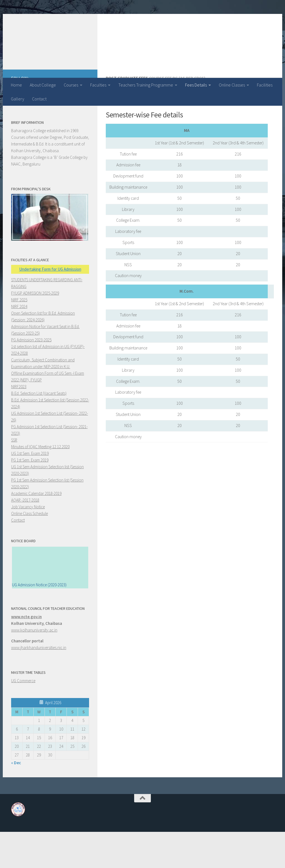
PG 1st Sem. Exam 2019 (30, 496)
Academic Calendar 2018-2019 (36, 530)
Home (16, 85)
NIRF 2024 (19, 343)
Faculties (98, 85)
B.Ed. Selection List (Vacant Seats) (39, 429)
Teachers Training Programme (146, 85)
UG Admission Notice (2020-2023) (39, 622)
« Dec (16, 799)
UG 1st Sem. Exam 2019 (30, 490)
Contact (39, 99)
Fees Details (196, 85)
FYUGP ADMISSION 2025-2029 (35, 329)
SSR (14, 476)
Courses (71, 85)
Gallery (18, 99)
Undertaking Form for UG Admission (50, 305)
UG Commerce (23, 717)
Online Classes (232, 85)
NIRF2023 (19, 423)
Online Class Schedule (30, 550)
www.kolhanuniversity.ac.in (34, 666)
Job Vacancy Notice (28, 543)
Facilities (265, 85)
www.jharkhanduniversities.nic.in (39, 684)
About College (43, 85)
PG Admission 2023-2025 (31, 376)
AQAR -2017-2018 (25, 536)
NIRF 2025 (19, 336)
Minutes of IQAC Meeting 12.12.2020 (40, 483)
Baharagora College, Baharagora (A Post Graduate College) (133, 28)
